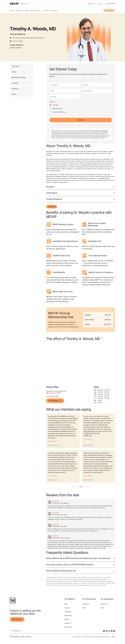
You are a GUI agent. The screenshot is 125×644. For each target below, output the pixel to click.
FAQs (14, 94)
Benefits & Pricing (19, 77)
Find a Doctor (109, 10)
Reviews (15, 89)
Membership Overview (22, 10)
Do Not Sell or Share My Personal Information (96, 637)
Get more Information (59, 112)
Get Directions (55, 401)
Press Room (68, 615)
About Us (67, 608)
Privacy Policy (95, 131)
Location (15, 83)
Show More (52, 441)
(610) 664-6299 (54, 396)
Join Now (15, 66)
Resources (54, 10)
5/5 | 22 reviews (18, 41)
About (14, 72)
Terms (113, 637)
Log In (100, 4)
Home (12, 10)
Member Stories (36, 10)
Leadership (68, 612)
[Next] (88, 487)
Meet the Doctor (57, 109)
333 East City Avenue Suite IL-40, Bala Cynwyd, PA (28, 38)
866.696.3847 (111, 4)
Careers (67, 619)
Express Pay (68, 627)
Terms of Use (104, 131)
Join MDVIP (46, 10)
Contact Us (68, 623)
